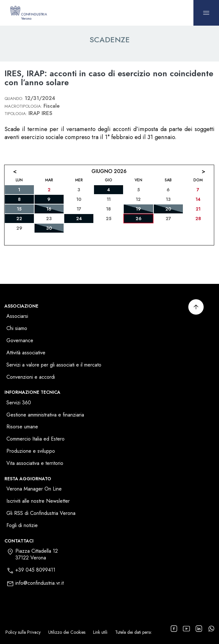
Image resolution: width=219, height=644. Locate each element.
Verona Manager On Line (34, 489)
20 (168, 209)
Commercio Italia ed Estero (35, 439)
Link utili (100, 632)
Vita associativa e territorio (35, 463)
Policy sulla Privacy (23, 632)
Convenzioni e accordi (31, 377)
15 (19, 209)
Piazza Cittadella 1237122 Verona (37, 555)
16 (49, 209)
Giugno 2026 (109, 171)
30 (49, 228)
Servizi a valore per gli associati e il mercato (54, 365)
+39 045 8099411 (35, 570)
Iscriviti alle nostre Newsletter (38, 501)
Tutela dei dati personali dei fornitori (149, 632)
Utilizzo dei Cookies (67, 632)
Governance (20, 341)
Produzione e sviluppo (31, 451)
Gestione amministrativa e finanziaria (45, 415)
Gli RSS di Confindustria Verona (41, 513)
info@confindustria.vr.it (39, 583)
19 (138, 209)
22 (19, 219)
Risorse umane (22, 427)
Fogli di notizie (22, 526)
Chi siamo (17, 329)
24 (79, 219)
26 (139, 219)
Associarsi (17, 316)
